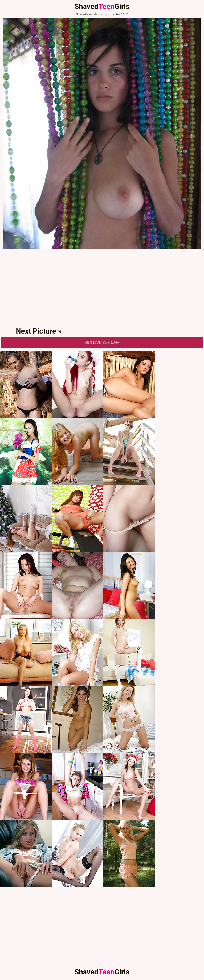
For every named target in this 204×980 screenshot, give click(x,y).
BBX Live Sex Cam (102, 342)
